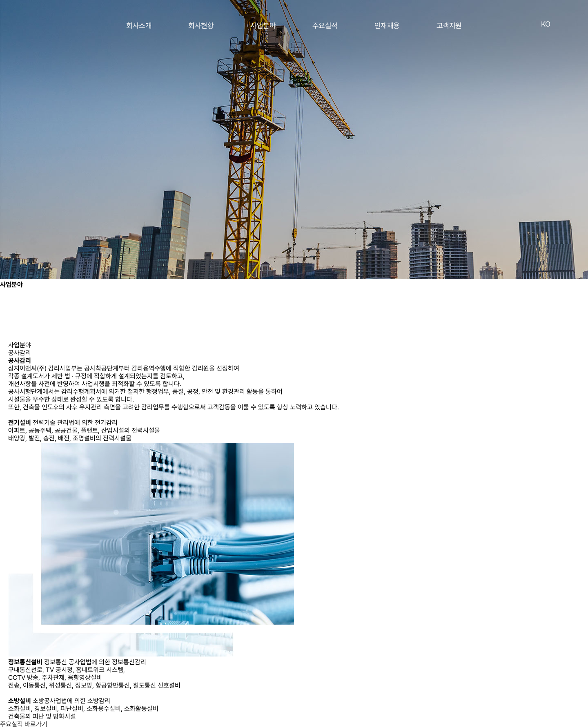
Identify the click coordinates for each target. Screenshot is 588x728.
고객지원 (449, 26)
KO (546, 24)
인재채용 (387, 26)
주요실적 (325, 26)
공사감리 (20, 353)
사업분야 (263, 26)
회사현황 (201, 26)
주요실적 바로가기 (24, 724)
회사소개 (139, 26)
